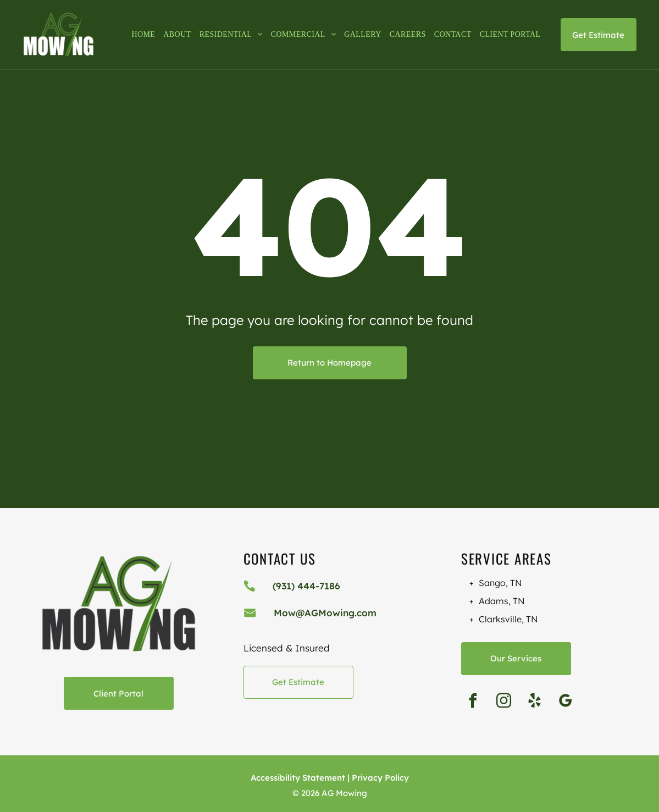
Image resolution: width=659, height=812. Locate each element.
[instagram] (504, 702)
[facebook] (473, 702)
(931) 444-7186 (306, 586)
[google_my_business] (566, 702)
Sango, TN (500, 583)
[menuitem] (139, 35)
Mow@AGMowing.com (325, 613)
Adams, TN (502, 601)
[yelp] (535, 702)
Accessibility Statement (298, 778)
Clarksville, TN (508, 619)
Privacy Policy (380, 778)
